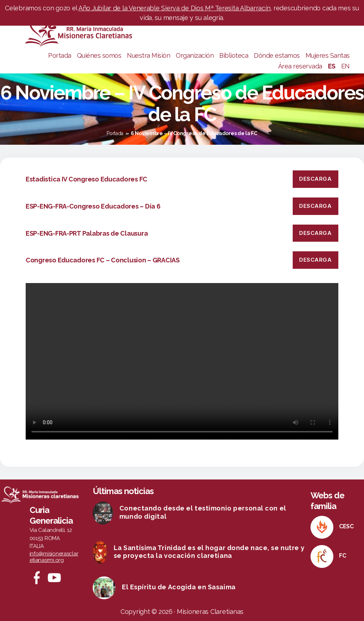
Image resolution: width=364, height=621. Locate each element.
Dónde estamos (277, 55)
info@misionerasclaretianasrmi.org (54, 557)
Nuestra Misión (148, 55)
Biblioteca (234, 55)
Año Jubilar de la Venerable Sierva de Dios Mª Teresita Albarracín (174, 8)
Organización (195, 55)
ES (332, 66)
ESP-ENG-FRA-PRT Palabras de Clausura (87, 233)
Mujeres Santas (328, 55)
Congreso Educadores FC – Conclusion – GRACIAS (103, 260)
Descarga (315, 179)
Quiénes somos (99, 55)
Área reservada (300, 66)
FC (342, 556)
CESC (346, 526)
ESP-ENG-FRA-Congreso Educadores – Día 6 (93, 206)
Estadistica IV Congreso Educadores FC (86, 179)
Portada (60, 55)
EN (345, 66)
